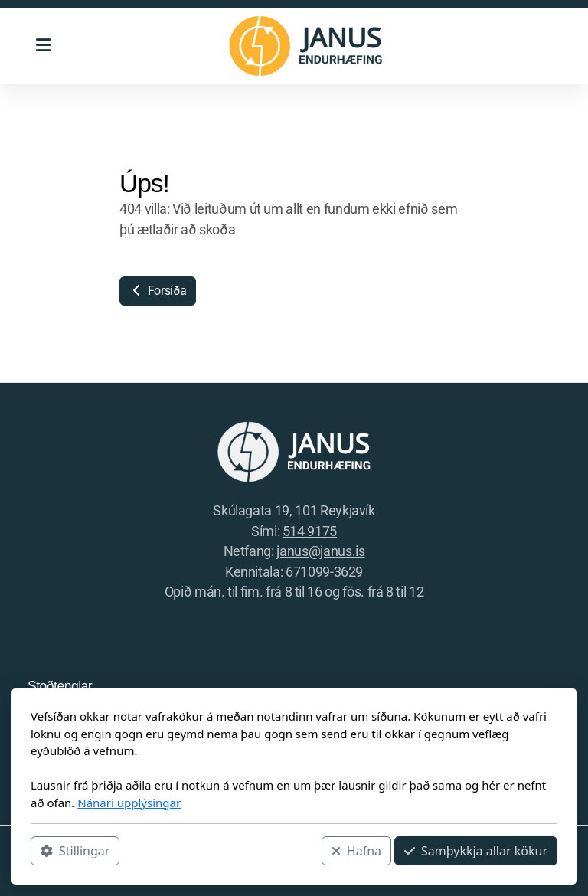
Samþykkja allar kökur (476, 851)
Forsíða (158, 291)
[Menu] (43, 46)
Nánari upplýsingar (129, 803)
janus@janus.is (320, 551)
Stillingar (75, 851)
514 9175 (310, 531)
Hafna (356, 851)
